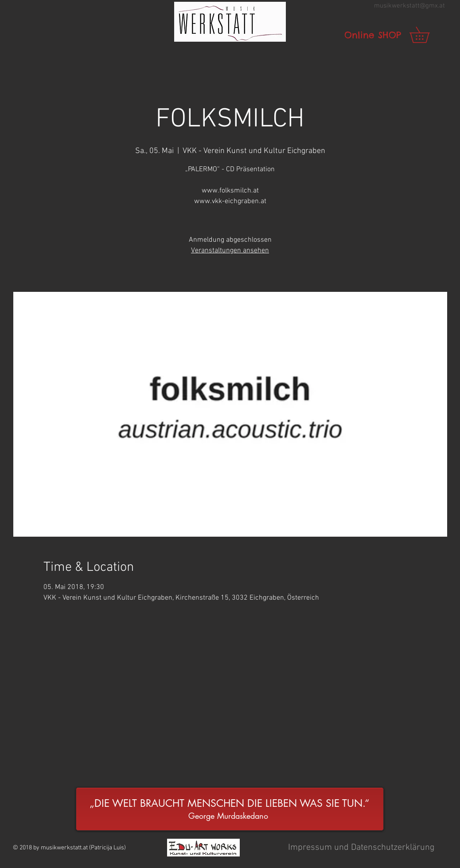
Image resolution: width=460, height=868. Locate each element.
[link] (427, 35)
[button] (230, 22)
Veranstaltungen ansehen (230, 251)
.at (441, 6)
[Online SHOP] (373, 35)
